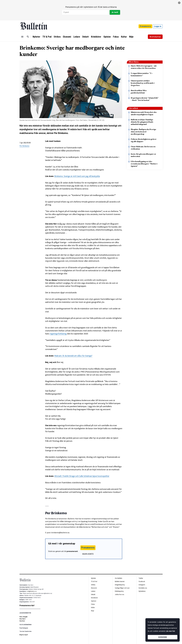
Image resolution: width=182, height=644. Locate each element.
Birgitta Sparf (24, 635)
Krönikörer (96, 37)
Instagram (142, 585)
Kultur (124, 37)
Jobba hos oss (119, 594)
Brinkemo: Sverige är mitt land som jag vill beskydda (77, 176)
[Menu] (22, 37)
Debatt (86, 37)
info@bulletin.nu (32, 591)
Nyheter (36, 37)
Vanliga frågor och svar (122, 588)
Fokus (116, 37)
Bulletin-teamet (120, 581)
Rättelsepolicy (119, 591)
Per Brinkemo (24, 146)
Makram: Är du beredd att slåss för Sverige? (73, 356)
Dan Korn (22, 621)
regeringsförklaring (58, 334)
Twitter (141, 578)
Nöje (131, 37)
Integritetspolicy (120, 585)
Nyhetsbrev (142, 591)
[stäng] (179, 3)
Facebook (142, 581)
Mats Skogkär (24, 617)
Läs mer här (170, 631)
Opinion (107, 37)
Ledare (77, 37)
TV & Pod (47, 37)
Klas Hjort (23, 619)
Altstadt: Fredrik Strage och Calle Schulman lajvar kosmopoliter (82, 476)
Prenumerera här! (27, 605)
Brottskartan (155, 37)
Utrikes (57, 37)
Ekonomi (67, 37)
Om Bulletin (119, 578)
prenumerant (72, 551)
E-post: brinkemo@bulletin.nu (57, 533)
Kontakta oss (143, 588)
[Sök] (28, 37)
